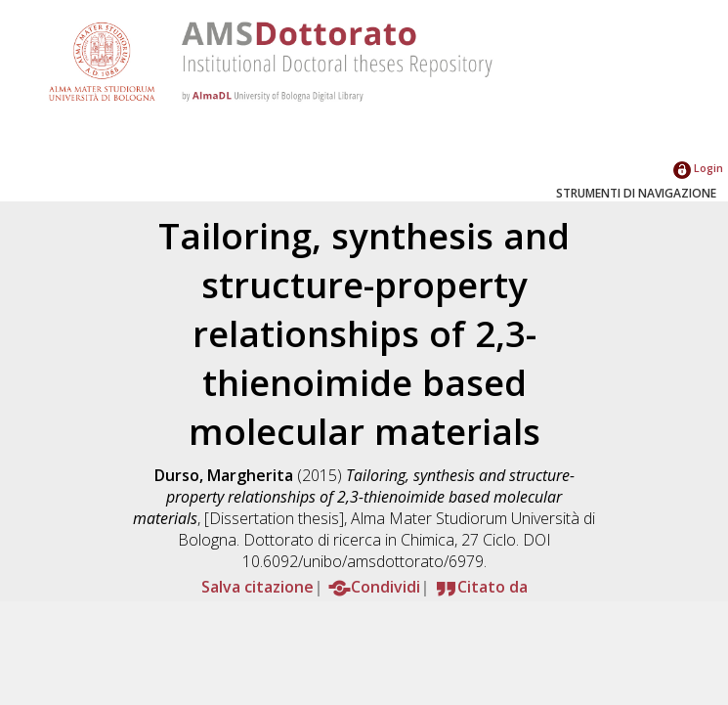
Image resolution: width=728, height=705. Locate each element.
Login (698, 168)
